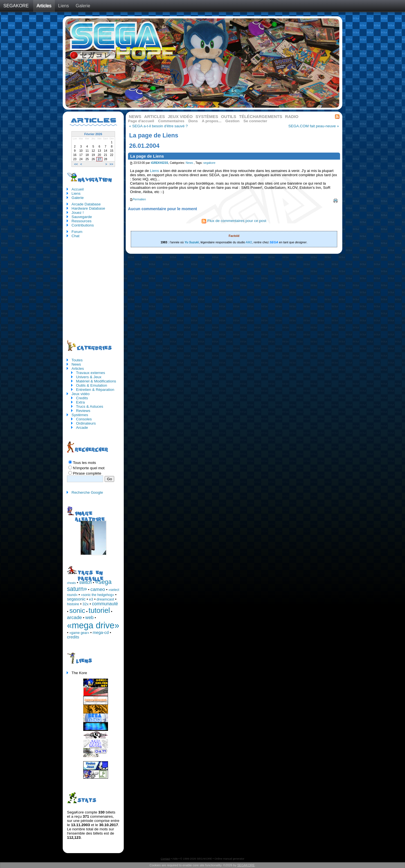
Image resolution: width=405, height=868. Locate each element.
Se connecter (255, 121)
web (89, 617)
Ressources (81, 221)
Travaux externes (90, 373)
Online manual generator (229, 859)
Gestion (232, 121)
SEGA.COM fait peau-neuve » (314, 126)
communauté (105, 604)
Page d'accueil (141, 121)
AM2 (249, 242)
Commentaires (171, 121)
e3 (91, 599)
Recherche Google (87, 492)
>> (112, 164)
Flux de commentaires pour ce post (234, 221)
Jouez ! (77, 213)
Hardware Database (88, 208)
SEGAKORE (16, 6)
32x (85, 604)
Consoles (84, 419)
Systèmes (207, 117)
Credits (82, 398)
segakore (209, 163)
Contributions (83, 225)
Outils (229, 117)
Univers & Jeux (89, 377)
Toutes (77, 360)
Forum (77, 232)
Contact (165, 859)
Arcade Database (86, 204)
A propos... (211, 121)
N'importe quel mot (89, 468)
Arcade (82, 428)
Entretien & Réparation (95, 390)
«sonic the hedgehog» (98, 595)
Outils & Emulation (92, 385)
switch (85, 582)
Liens (64, 6)
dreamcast (105, 599)
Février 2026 (93, 134)
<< (76, 164)
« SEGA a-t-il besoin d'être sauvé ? (158, 126)
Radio (292, 117)
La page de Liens (147, 156)
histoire (73, 604)
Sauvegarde (82, 217)
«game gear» (79, 633)
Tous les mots (84, 463)
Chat (75, 236)
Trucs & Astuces (90, 406)
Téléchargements (261, 117)
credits (73, 637)
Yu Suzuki (192, 242)
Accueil (77, 189)
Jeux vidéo (180, 117)
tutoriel (99, 610)
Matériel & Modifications (96, 381)
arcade (74, 617)
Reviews (83, 411)
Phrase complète (87, 473)
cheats (71, 583)
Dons (193, 121)
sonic (77, 610)
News (135, 117)
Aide (175, 859)
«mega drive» (93, 625)
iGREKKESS (159, 163)
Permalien (138, 199)
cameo (98, 589)
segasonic (76, 599)
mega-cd (101, 633)
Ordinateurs (86, 423)
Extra (80, 402)
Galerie (83, 6)
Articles (44, 6)
